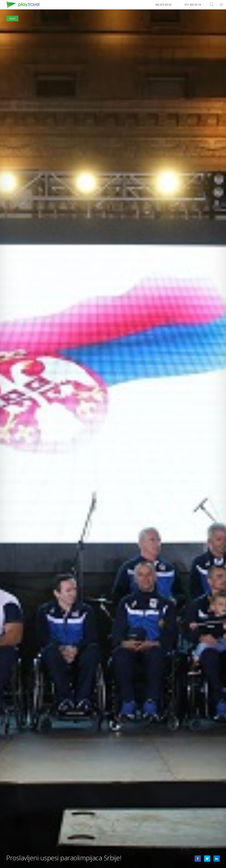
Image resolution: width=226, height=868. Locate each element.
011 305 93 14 (193, 5)
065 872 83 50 (163, 5)
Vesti (12, 19)
